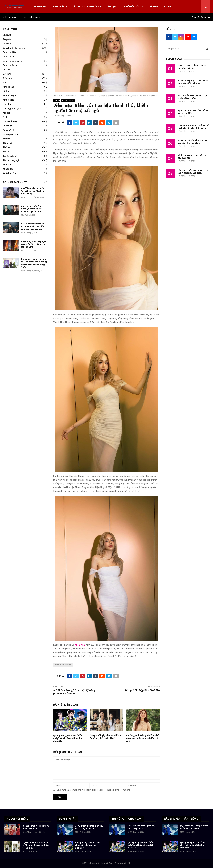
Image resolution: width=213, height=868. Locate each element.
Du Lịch (6, 70)
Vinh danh (8, 165)
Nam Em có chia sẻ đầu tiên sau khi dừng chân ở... (192, 67)
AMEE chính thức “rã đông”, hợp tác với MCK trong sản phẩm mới (32, 209)
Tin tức (168, 7)
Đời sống (7, 74)
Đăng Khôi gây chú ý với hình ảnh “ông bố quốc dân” (105, 737)
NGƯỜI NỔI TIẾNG (17, 819)
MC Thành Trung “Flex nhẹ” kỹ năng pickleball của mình (74, 692)
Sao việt (64, 100)
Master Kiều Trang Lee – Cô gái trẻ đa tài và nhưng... (193, 97)
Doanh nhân (58, 7)
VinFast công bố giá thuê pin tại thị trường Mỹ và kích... (193, 82)
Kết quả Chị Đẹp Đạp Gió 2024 (142, 690)
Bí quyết (7, 35)
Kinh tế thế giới (10, 95)
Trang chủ (40, 7)
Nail (5, 117)
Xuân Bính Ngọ (10, 173)
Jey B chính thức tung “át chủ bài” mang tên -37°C (193, 112)
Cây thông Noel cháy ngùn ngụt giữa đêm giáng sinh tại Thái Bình (34, 244)
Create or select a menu (31, 17)
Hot (5, 82)
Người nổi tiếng (132, 7)
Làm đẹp (111, 7)
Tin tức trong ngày (12, 160)
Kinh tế (6, 91)
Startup (6, 139)
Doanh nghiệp (10, 52)
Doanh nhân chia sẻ (12, 61)
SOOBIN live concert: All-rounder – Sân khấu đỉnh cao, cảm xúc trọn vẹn (33, 226)
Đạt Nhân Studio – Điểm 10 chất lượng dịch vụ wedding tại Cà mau (36, 845)
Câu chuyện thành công (86, 7)
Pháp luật (7, 126)
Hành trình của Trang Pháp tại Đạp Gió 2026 (192, 157)
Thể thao (153, 7)
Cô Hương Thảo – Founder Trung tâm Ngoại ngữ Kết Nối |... (193, 172)
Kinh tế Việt (8, 100)
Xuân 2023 (8, 169)
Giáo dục (7, 78)
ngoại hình (80, 645)
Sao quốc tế (9, 130)
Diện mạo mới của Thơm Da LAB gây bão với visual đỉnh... (193, 142)
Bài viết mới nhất (15, 182)
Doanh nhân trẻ (10, 65)
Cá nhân (57, 100)
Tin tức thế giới (10, 156)
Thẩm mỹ (7, 143)
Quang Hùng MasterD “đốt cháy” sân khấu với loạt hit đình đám (68, 739)
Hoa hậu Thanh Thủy (63, 665)
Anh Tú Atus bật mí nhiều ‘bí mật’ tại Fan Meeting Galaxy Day (33, 191)
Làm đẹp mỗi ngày (12, 109)
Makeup (7, 113)
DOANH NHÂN (68, 819)
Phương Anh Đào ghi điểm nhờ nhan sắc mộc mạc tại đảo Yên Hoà (143, 739)
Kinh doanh (8, 87)
